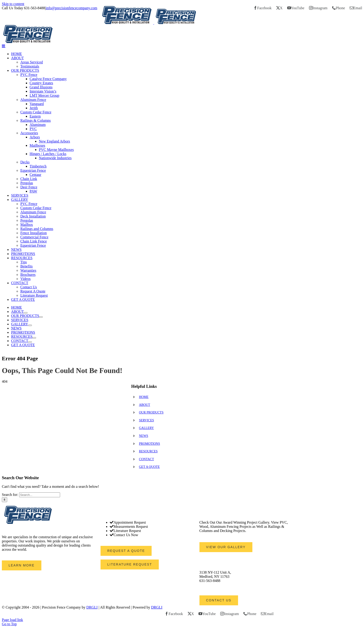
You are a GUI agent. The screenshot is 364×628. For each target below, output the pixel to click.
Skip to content (13, 4)
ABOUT (144, 405)
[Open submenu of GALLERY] (30, 325)
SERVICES (146, 420)
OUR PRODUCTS (151, 412)
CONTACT (146, 459)
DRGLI (92, 607)
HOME (144, 397)
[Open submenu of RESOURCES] (34, 338)
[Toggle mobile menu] (4, 46)
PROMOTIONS (149, 444)
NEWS (144, 436)
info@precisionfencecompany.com (72, 8)
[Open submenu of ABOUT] (26, 313)
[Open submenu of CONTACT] (30, 342)
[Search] (5, 500)
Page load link (12, 620)
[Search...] (40, 495)
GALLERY (146, 428)
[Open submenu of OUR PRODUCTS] (41, 317)
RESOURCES (148, 451)
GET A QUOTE (149, 467)
